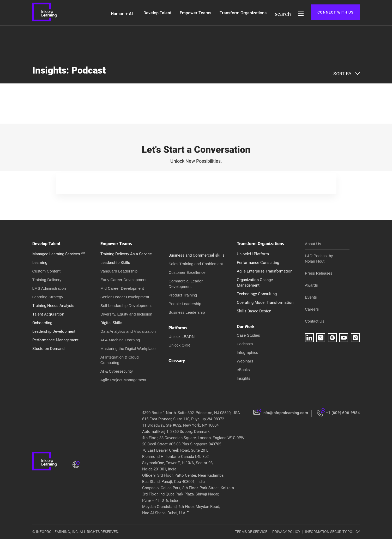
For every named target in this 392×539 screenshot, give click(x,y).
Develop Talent (157, 13)
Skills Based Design (254, 311)
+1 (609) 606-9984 (343, 413)
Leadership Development (54, 331)
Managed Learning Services (59, 254)
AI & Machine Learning (120, 340)
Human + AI (122, 14)
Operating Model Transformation (265, 302)
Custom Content (46, 271)
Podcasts (245, 344)
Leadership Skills (115, 263)
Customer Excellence (187, 272)
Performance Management (55, 340)
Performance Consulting (258, 263)
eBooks (243, 370)
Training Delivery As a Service (126, 254)
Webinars (245, 361)
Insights (244, 378)
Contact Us (315, 321)
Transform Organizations (243, 13)
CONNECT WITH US (335, 12)
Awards (311, 285)
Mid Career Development (122, 288)
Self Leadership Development (126, 305)
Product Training (183, 295)
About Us (313, 244)
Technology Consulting (257, 294)
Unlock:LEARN (182, 337)
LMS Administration (49, 288)
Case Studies (248, 335)
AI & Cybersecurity (117, 371)
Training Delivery (47, 280)
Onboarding (42, 323)
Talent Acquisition (48, 314)
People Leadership (185, 304)
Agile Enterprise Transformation (265, 271)
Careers (312, 309)
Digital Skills (111, 323)
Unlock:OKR (179, 345)
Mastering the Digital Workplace (128, 349)
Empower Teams (195, 13)
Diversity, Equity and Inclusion (126, 314)
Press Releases (319, 273)
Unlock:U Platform (253, 254)
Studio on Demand (48, 349)
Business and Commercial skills (197, 255)
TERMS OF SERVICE (251, 532)
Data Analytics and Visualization (128, 331)
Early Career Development (123, 280)
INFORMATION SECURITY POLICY (333, 532)
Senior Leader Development (125, 297)
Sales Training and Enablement (196, 264)
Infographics (248, 352)
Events (311, 297)
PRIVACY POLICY (286, 532)
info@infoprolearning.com (285, 413)
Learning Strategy (48, 297)
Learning (40, 263)
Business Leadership (187, 312)
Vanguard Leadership (119, 271)
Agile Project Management (123, 380)
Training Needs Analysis (53, 306)
